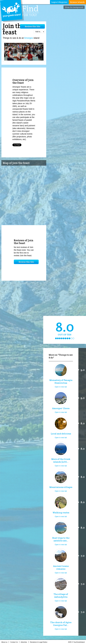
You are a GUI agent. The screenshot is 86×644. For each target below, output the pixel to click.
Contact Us (15, 642)
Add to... (40, 32)
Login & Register (59, 2)
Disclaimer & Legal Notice (39, 642)
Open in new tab (61, 387)
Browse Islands (77, 2)
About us (5, 642)
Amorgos (29, 38)
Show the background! (74, 7)
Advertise (25, 642)
